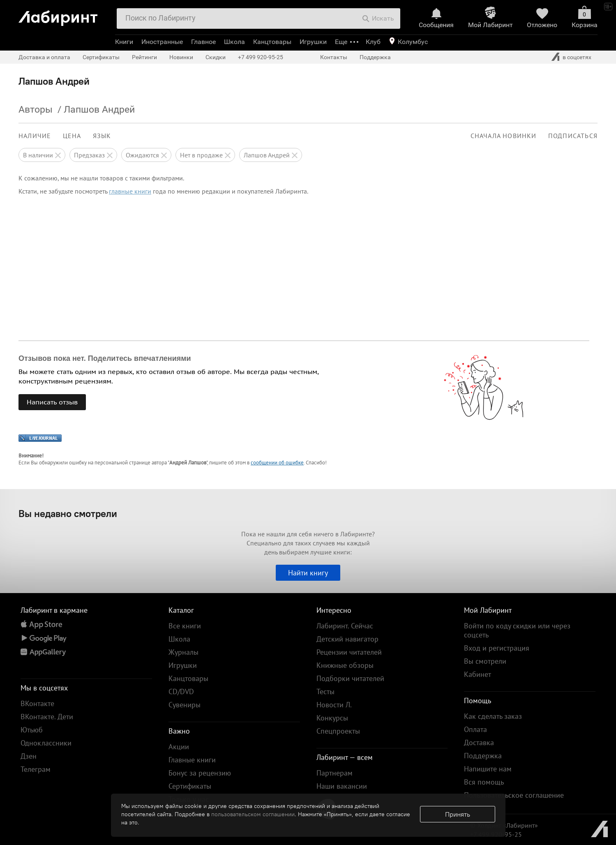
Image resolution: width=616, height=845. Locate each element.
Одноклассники (46, 743)
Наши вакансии (342, 786)
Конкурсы (332, 718)
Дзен (29, 756)
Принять (458, 814)
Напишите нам (488, 769)
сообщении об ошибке (277, 463)
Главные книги (192, 760)
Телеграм (36, 769)
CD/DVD (181, 691)
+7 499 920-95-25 (261, 57)
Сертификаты (101, 57)
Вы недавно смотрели (68, 513)
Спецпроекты (338, 731)
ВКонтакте (37, 703)
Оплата (475, 729)
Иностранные (162, 42)
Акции (179, 747)
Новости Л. (334, 705)
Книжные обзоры (345, 665)
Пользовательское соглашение (514, 795)
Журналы (183, 652)
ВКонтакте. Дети (47, 717)
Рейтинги (144, 57)
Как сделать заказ (493, 716)
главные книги (130, 191)
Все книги (185, 626)
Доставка (479, 742)
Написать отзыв (52, 402)
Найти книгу (308, 573)
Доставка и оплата (44, 57)
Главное (203, 42)
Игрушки (313, 42)
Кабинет (478, 674)
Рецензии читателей (349, 652)
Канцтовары (272, 42)
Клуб (373, 42)
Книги (124, 42)
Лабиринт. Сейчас (345, 626)
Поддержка (375, 57)
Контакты (334, 57)
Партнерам (335, 773)
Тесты (325, 691)
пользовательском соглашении (253, 814)
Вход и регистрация (497, 648)
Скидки (216, 57)
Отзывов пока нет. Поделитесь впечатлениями (105, 358)
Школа (234, 42)
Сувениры (185, 705)
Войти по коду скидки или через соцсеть (517, 630)
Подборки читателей (350, 678)
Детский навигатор (347, 639)
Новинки (181, 57)
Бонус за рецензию (200, 773)
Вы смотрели (485, 661)
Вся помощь (484, 782)
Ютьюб (32, 730)
